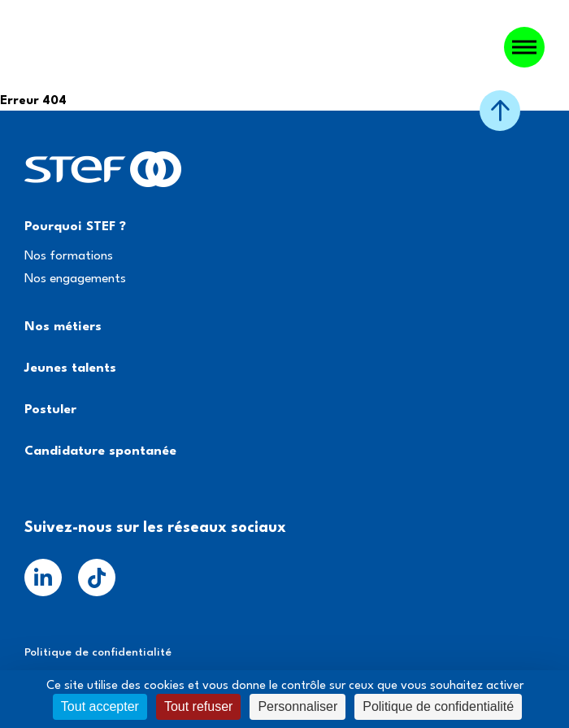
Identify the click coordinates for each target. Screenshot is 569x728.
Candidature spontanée (100, 451)
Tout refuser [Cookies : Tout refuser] (198, 706)
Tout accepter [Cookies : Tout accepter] (100, 706)
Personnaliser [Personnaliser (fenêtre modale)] (298, 706)
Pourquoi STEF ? (75, 227)
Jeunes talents (70, 368)
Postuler (50, 410)
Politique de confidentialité (98, 652)
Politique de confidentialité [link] (438, 706)
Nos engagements (75, 279)
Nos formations (69, 256)
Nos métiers (63, 327)
